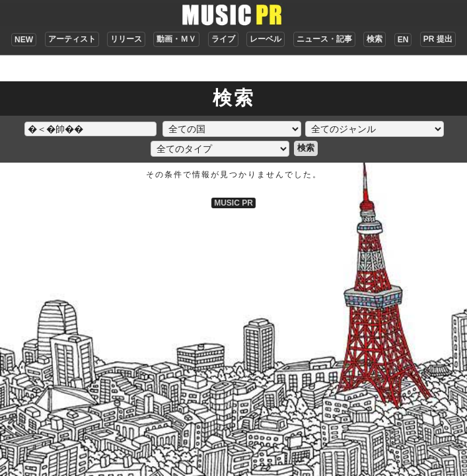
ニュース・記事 (324, 39)
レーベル (266, 39)
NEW (24, 40)
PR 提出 (438, 39)
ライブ (223, 39)
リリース (126, 39)
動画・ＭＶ (176, 39)
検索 (375, 39)
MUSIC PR (234, 203)
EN (403, 40)
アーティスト (72, 39)
